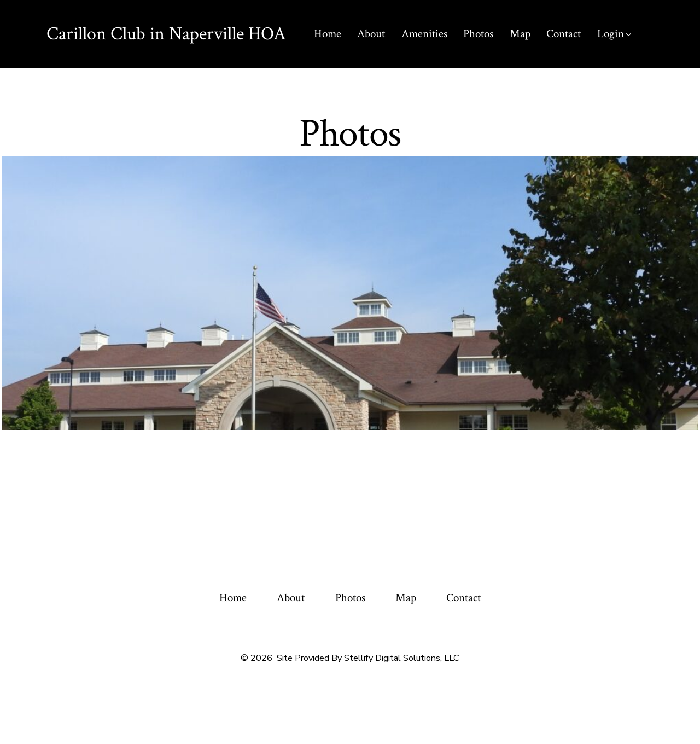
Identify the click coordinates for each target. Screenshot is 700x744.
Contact (564, 34)
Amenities (424, 34)
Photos (478, 34)
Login (614, 34)
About (371, 34)
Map (520, 34)
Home (328, 34)
